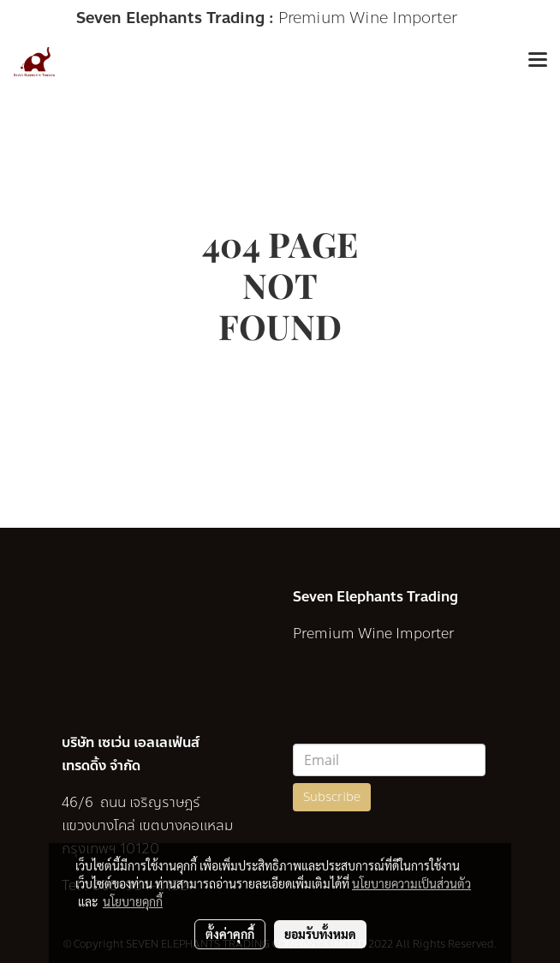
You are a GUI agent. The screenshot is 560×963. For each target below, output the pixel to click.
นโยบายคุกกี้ (133, 901)
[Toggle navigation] (538, 62)
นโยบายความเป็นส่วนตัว (411, 883)
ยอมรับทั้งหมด (320, 934)
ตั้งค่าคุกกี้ (230, 934)
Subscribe (332, 797)
